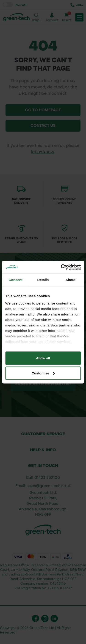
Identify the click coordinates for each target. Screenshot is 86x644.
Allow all (43, 358)
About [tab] (70, 280)
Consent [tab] (15, 280)
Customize (43, 373)
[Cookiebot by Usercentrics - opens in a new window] (61, 267)
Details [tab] (43, 280)
